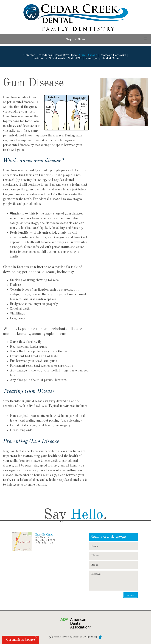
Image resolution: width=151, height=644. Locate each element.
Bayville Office (44, 535)
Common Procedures (38, 55)
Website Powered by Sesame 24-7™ (68, 637)
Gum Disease (88, 55)
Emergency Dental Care (102, 58)
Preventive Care (66, 55)
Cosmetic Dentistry (113, 55)
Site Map (93, 637)
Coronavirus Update (20, 640)
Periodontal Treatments (49, 58)
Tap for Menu (76, 39)
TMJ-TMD (75, 58)
